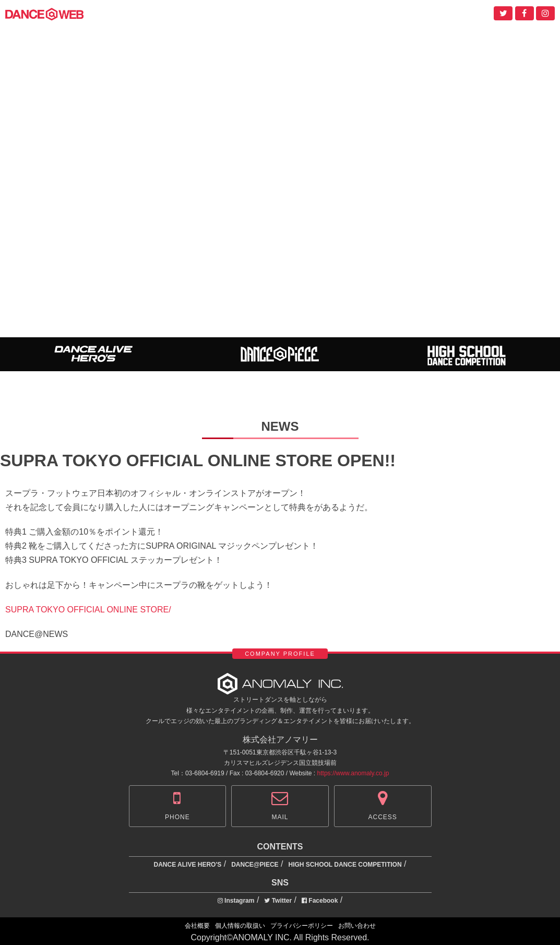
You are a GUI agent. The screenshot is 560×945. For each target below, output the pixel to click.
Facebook (320, 901)
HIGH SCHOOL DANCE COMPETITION (345, 865)
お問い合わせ (357, 926)
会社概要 (197, 926)
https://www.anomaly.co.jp (353, 773)
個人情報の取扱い (240, 926)
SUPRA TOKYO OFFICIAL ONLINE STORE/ (88, 610)
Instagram (236, 901)
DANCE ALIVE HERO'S (188, 865)
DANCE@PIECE (255, 865)
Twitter (278, 901)
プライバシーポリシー (302, 926)
